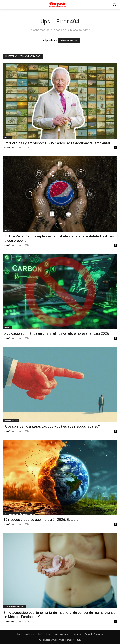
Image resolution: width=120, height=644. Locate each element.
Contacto (77, 634)
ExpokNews (9, 148)
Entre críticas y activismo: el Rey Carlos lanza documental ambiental (57, 143)
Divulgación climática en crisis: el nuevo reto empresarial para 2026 (56, 333)
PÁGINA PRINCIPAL (69, 40)
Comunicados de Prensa (15, 607)
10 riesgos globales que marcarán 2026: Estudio (41, 520)
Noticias (8, 137)
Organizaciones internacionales (18, 514)
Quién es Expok (45, 634)
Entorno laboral (11, 421)
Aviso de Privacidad (94, 634)
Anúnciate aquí (62, 634)
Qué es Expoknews (25, 634)
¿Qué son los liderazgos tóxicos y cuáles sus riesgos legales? (52, 426)
